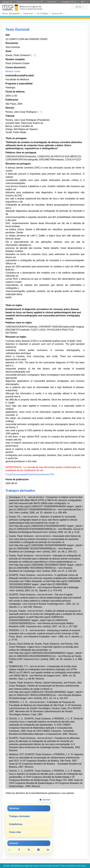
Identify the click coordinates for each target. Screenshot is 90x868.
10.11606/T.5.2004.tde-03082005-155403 (26, 39)
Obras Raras (52, 2)
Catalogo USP (7, 2)
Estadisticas (16, 824)
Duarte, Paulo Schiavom (18, 55)
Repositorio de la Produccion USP (30, 2)
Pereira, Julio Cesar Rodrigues (21, 112)
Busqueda (16, 13)
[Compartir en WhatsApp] (9, 850)
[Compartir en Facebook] (19, 850)
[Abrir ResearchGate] (38, 850)
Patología (10, 88)
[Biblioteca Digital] (16, 8)
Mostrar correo (13, 71)
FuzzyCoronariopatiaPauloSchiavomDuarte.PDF (30, 474)
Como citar (15, 832)
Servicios (29, 13)
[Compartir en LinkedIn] (48, 850)
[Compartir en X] (29, 850)
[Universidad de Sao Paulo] (8, 8)
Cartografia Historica (69, 2)
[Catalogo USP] (33, 55)
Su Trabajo (44, 13)
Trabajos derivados (19, 816)
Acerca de (58, 13)
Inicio (5, 13)
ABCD (83, 2)
